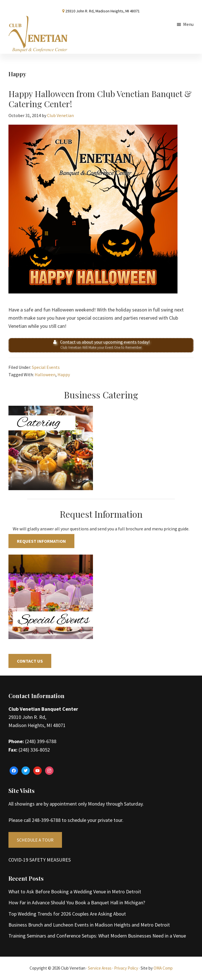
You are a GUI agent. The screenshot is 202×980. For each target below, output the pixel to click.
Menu (188, 24)
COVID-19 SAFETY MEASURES (40, 860)
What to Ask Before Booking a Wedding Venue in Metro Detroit (75, 892)
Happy (64, 374)
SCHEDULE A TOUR (35, 840)
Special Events (46, 367)
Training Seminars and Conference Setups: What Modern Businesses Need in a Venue (97, 936)
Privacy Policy (126, 968)
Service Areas (100, 968)
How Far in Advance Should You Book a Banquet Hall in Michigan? (77, 902)
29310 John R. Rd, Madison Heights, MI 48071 (103, 11)
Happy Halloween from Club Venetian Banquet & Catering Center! (100, 99)
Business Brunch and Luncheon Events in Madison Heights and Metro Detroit (89, 925)
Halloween (45, 374)
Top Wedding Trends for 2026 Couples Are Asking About (67, 914)
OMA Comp (163, 968)
